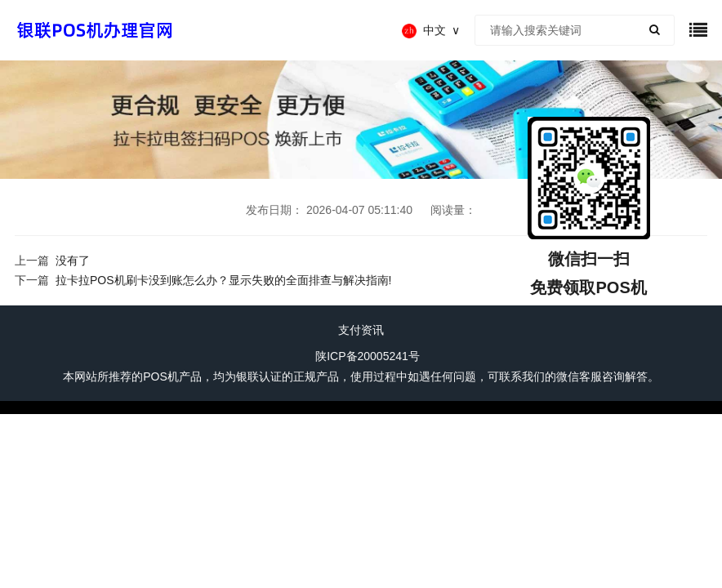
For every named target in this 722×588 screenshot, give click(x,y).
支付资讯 (361, 330)
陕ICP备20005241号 (368, 356)
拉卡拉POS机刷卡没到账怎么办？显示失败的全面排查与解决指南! (223, 280)
